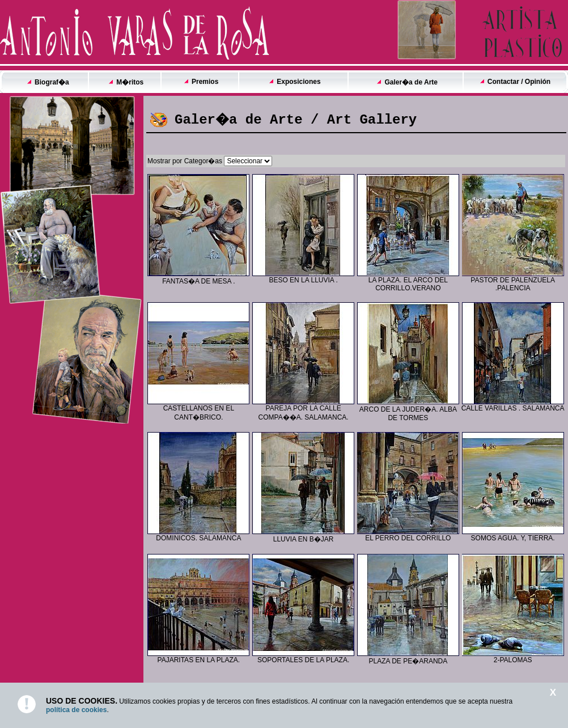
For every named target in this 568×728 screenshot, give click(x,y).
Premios (205, 82)
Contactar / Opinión (519, 82)
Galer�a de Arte (411, 82)
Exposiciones (298, 82)
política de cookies (76, 710)
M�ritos (130, 82)
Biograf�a (52, 82)
